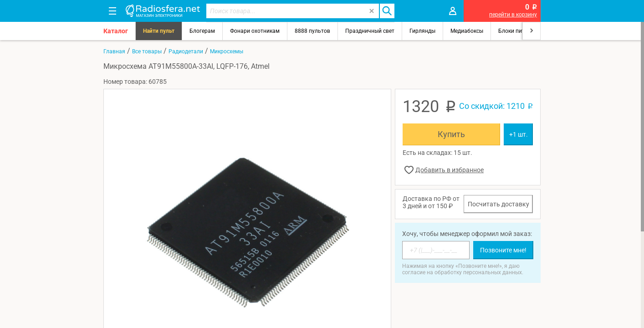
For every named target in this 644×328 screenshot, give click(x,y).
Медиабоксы (467, 31)
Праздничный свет (370, 31)
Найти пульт (159, 31)
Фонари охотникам (255, 31)
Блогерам (202, 31)
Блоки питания (518, 31)
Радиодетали (186, 51)
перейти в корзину (513, 15)
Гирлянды (422, 31)
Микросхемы (227, 51)
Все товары (147, 51)
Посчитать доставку (498, 204)
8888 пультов (312, 31)
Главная (114, 51)
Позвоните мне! (503, 250)
